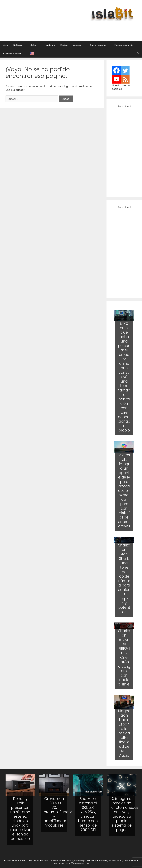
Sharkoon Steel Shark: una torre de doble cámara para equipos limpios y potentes (124, 579)
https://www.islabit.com (77, 863)
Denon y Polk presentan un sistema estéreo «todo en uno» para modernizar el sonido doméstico (20, 819)
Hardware (50, 45)
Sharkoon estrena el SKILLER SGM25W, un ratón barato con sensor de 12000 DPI (88, 814)
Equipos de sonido (124, 45)
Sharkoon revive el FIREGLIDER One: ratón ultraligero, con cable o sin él (124, 658)
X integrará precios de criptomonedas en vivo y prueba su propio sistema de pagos (125, 814)
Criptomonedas (101, 45)
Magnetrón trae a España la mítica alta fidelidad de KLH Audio (124, 733)
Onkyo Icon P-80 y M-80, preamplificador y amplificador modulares (58, 812)
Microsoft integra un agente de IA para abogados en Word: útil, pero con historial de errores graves (124, 491)
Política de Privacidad (53, 860)
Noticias (21, 45)
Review (64, 45)
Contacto (58, 863)
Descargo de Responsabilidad (81, 860)
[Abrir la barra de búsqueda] (138, 53)
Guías (36, 45)
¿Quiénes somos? (15, 53)
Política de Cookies (30, 860)
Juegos (80, 45)
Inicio (5, 45)
